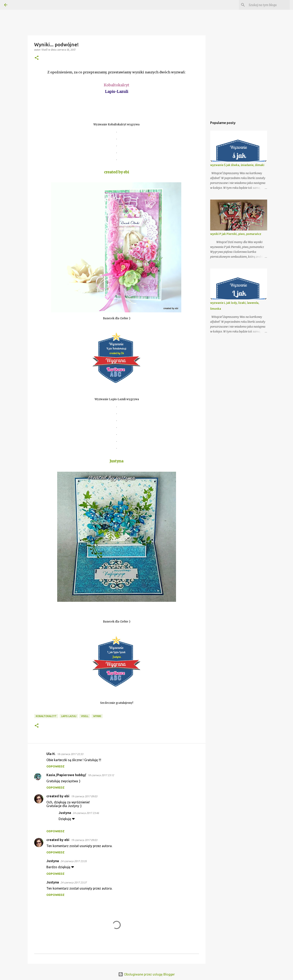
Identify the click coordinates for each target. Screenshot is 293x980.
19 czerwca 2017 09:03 (84, 796)
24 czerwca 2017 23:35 (74, 861)
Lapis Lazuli (69, 716)
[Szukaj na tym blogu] (268, 5)
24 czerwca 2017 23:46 (86, 813)
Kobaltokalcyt (46, 716)
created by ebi (58, 796)
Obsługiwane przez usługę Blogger (146, 974)
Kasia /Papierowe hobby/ (66, 775)
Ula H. (51, 754)
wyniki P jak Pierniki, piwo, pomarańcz (236, 234)
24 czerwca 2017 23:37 (74, 882)
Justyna (65, 813)
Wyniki (97, 716)
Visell (85, 716)
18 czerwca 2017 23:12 (101, 775)
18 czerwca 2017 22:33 (70, 754)
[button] (37, 58)
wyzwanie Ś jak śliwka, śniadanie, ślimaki (237, 165)
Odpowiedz (55, 766)
